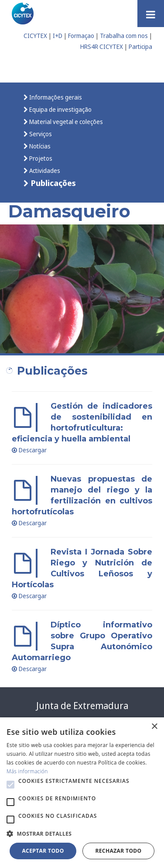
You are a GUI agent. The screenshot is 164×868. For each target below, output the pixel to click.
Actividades (44, 170)
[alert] (82, 793)
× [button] (154, 727)
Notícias (39, 146)
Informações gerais (55, 97)
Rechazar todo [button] (118, 851)
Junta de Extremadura (82, 706)
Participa (140, 46)
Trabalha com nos (124, 36)
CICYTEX (35, 36)
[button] (10, 785)
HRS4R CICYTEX (102, 46)
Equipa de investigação (60, 109)
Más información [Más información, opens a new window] (27, 771)
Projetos (40, 158)
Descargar (29, 450)
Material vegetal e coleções (65, 122)
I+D (58, 36)
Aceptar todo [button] (43, 851)
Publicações (52, 183)
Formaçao (81, 36)
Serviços (40, 134)
